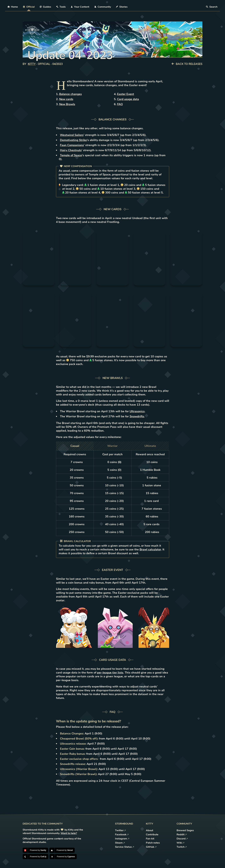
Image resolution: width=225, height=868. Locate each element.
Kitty (32, 64)
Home (13, 7)
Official (29, 7)
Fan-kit (150, 839)
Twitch (182, 847)
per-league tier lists (110, 673)
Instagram (122, 839)
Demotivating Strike (73, 140)
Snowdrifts (137, 416)
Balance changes (70, 94)
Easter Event (126, 94)
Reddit (182, 835)
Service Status (125, 847)
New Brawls (67, 104)
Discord (182, 839)
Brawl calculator (150, 549)
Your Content (80, 7)
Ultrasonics (137, 411)
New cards (66, 99)
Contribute (152, 835)
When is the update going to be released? (89, 721)
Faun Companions (72, 145)
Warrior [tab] (112, 446)
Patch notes (153, 843)
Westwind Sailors (72, 135)
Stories (122, 7)
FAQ (120, 104)
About (150, 830)
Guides (45, 7)
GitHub (151, 847)
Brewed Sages (185, 830)
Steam (120, 843)
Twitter (120, 830)
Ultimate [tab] (150, 446)
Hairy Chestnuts (71, 150)
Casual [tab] (75, 446)
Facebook (122, 835)
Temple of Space (71, 155)
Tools (61, 7)
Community (103, 7)
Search (212, 7)
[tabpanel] (113, 493)
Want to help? (69, 833)
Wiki (181, 843)
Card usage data (128, 99)
